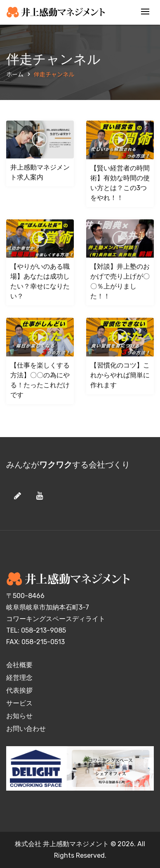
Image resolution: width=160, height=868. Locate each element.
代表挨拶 (19, 690)
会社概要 (19, 665)
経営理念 (19, 678)
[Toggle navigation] (145, 12)
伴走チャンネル (54, 74)
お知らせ (19, 716)
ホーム (15, 74)
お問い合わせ (26, 729)
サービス (19, 703)
